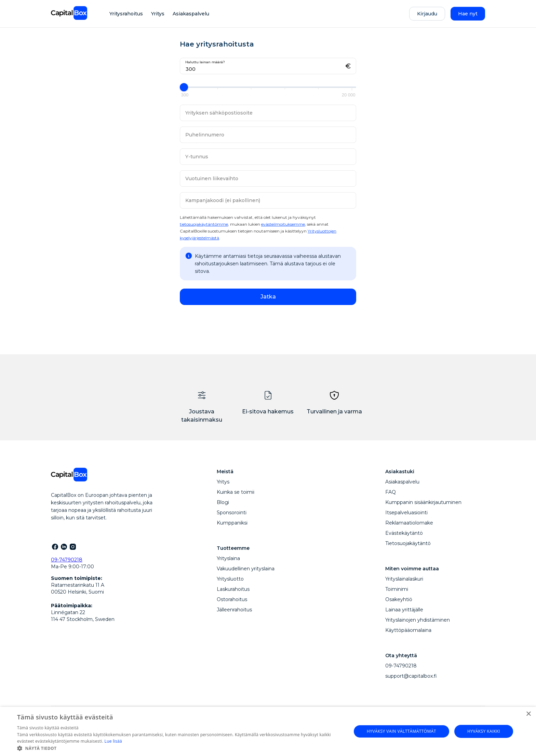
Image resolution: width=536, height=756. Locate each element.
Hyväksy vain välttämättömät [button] (401, 731)
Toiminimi (397, 589)
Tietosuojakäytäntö (408, 543)
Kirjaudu (427, 14)
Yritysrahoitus (126, 14)
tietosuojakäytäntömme (204, 224)
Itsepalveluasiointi (406, 513)
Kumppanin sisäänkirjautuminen (423, 502)
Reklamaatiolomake (409, 523)
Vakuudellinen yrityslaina (246, 569)
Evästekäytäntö (404, 533)
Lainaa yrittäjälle (404, 610)
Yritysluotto (230, 579)
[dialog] (268, 731)
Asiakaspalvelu (191, 14)
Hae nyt (468, 14)
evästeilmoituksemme (283, 224)
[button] (179, 748)
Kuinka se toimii (236, 492)
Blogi (223, 502)
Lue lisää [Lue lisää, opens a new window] (113, 741)
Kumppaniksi (232, 523)
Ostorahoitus (232, 599)
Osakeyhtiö (399, 599)
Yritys (158, 14)
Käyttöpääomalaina (408, 630)
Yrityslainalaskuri (404, 579)
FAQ (391, 492)
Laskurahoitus (233, 589)
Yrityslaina (228, 558)
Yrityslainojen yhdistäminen (418, 620)
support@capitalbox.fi (411, 676)
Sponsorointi (232, 513)
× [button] (528, 714)
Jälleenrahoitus (234, 610)
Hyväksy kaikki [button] (484, 731)
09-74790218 (67, 560)
